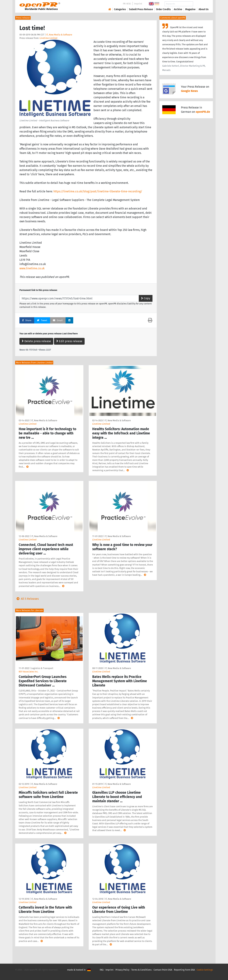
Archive (178, 9)
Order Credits (163, 9)
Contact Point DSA (163, 970)
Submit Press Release (141, 9)
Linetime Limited (48, 38)
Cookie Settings (205, 970)
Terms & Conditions (141, 970)
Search (201, 4)
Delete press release (36, 341)
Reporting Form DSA (184, 970)
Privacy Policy (122, 970)
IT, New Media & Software (59, 35)
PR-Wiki (127, 4)
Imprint (138, 4)
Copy (146, 298)
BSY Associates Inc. (28, 672)
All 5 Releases (27, 599)
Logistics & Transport (42, 668)
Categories (120, 9)
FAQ (102, 970)
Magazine (190, 9)
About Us (204, 9)
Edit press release (69, 341)
